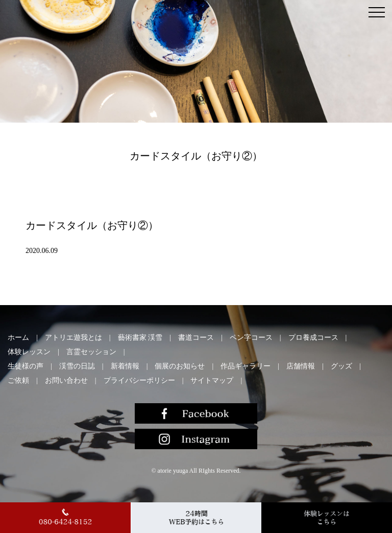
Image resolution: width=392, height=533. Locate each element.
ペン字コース (251, 338)
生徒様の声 (26, 366)
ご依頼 (18, 380)
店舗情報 (301, 366)
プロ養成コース (313, 338)
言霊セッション (91, 352)
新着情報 (125, 366)
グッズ (341, 366)
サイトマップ (212, 380)
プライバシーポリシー (139, 380)
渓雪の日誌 (77, 366)
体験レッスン (29, 352)
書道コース (196, 338)
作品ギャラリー (246, 366)
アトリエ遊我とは (73, 338)
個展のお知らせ (180, 366)
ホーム (18, 338)
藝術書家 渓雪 (140, 338)
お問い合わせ (66, 380)
